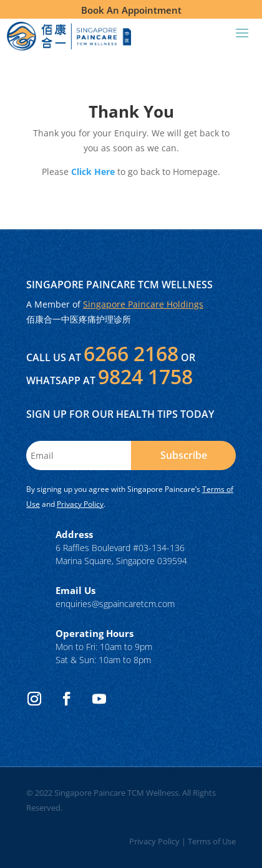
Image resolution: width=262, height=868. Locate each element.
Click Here (93, 172)
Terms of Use (212, 841)
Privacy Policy (80, 504)
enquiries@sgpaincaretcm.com (115, 604)
